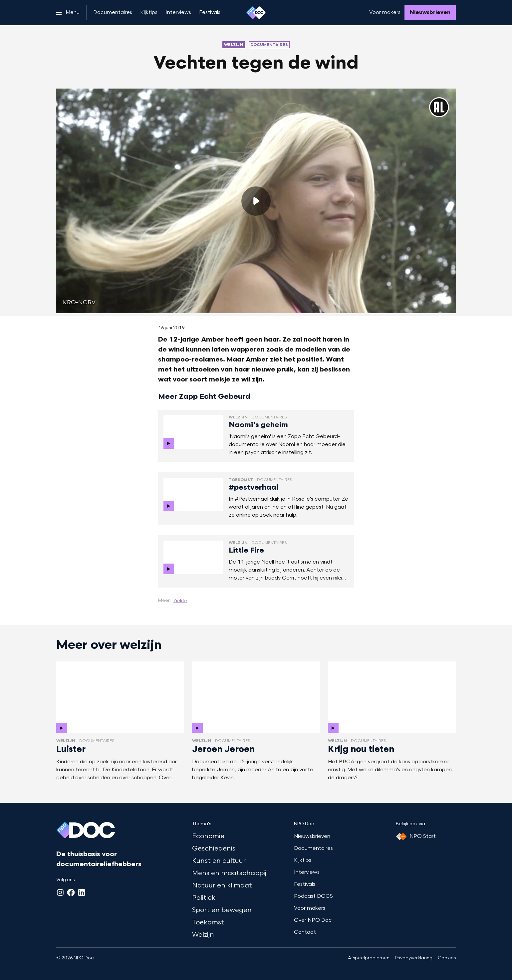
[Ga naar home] (256, 13)
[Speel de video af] (256, 201)
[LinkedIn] (82, 892)
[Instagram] (60, 892)
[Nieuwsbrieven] (430, 13)
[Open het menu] (68, 13)
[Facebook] (71, 892)
